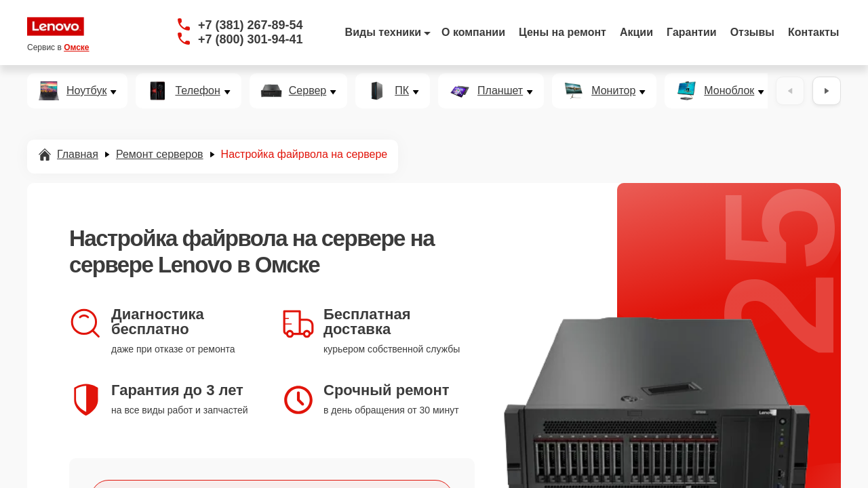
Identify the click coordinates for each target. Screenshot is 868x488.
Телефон (197, 91)
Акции (636, 32)
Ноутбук (86, 91)
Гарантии (692, 32)
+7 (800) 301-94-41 (251, 39)
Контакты (813, 32)
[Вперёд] (827, 91)
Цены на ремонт (563, 32)
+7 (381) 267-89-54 (251, 25)
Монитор (613, 91)
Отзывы (752, 32)
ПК (402, 91)
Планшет (500, 91)
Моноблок (729, 91)
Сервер (308, 91)
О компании (473, 32)
